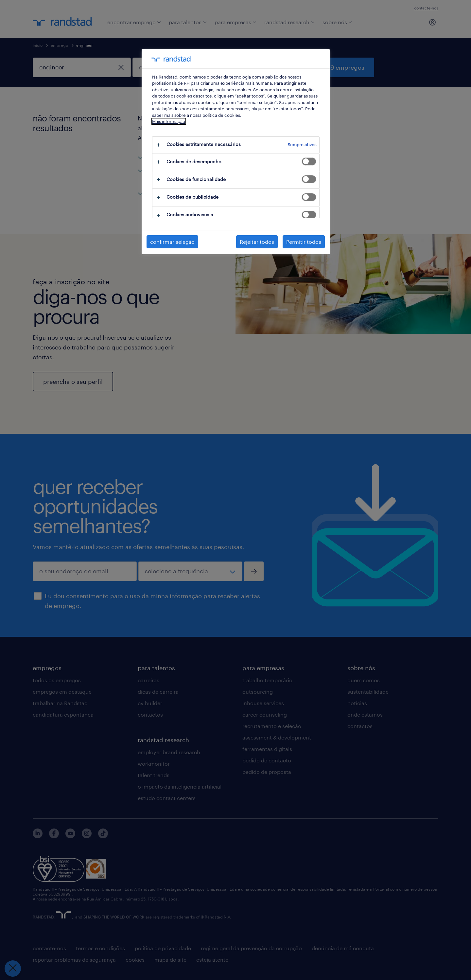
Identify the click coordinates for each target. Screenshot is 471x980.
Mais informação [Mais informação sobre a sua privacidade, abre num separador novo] (169, 121)
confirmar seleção (172, 242)
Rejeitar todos (257, 242)
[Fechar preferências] (13, 969)
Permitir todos (304, 242)
